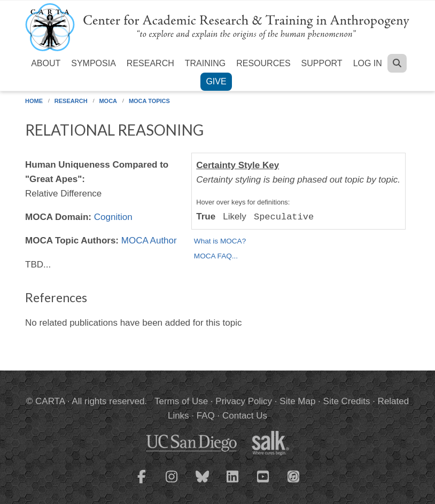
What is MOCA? (220, 241)
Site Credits (347, 401)
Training (205, 63)
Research (150, 63)
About (46, 63)
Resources (263, 63)
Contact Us (245, 416)
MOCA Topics (149, 101)
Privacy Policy (244, 401)
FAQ (206, 416)
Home (34, 101)
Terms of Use (181, 401)
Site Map (297, 401)
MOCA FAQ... (216, 256)
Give (216, 81)
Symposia (94, 63)
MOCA (108, 101)
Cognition (113, 217)
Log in (368, 63)
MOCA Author (149, 241)
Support (322, 63)
